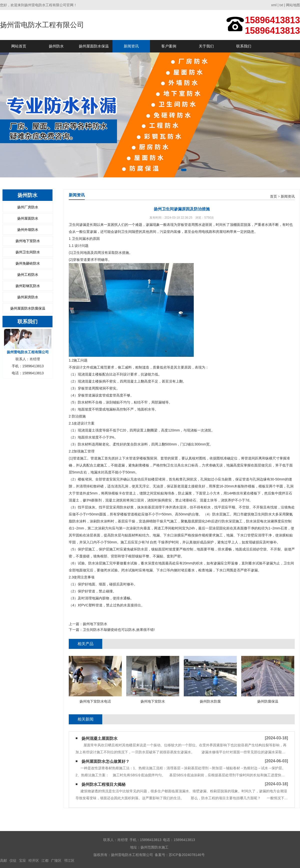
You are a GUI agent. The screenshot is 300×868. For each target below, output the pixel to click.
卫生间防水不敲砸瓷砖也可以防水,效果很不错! (119, 630)
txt (281, 5)
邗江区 (69, 861)
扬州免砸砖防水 (28, 263)
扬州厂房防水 (28, 207)
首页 (273, 197)
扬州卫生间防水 (28, 252)
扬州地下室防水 (28, 241)
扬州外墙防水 (28, 230)
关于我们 (206, 46)
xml (274, 5)
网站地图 (293, 5)
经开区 (34, 861)
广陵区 (56, 861)
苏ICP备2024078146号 (187, 855)
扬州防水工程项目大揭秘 (103, 784)
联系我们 (244, 46)
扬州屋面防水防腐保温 (28, 308)
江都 (45, 861)
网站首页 (19, 46)
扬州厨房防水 (28, 297)
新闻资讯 (131, 46)
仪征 (13, 861)
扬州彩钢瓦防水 (28, 286)
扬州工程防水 (28, 275)
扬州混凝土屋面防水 (99, 738)
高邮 (3, 861)
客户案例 (169, 46)
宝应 (22, 861)
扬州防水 (56, 46)
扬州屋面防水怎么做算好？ (105, 761)
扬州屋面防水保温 (94, 46)
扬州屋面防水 (28, 218)
